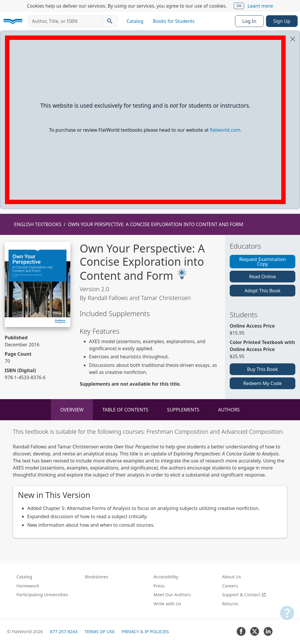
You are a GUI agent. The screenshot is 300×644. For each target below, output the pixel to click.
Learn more (260, 6)
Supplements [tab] (183, 410)
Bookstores (97, 577)
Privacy (130, 631)
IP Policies (157, 631)
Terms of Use (99, 631)
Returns (230, 604)
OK (239, 6)
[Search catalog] (110, 21)
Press (159, 586)
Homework (28, 586)
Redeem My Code (262, 383)
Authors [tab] (229, 410)
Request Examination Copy (262, 262)
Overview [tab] (72, 410)
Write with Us (167, 604)
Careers (230, 586)
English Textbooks (38, 224)
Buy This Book (262, 369)
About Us (232, 577)
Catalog (135, 21)
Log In (249, 21)
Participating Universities (42, 594)
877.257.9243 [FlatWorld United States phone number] (64, 631)
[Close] (293, 39)
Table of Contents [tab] (125, 410)
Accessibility (166, 577)
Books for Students (174, 21)
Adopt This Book (263, 291)
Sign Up (282, 21)
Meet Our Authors (172, 594)
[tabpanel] (150, 483)
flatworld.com (225, 130)
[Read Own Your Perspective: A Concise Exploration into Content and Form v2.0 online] (37, 284)
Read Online (262, 277)
